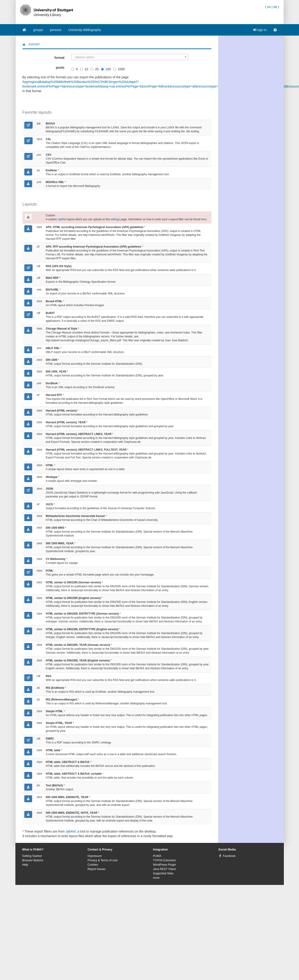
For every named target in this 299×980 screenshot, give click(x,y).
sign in (260, 30)
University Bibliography (85, 30)
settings (115, 219)
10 (84, 69)
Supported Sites (163, 873)
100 (106, 69)
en (269, 7)
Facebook (229, 856)
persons (56, 30)
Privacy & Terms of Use (103, 860)
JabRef (62, 219)
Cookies (93, 865)
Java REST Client (164, 869)
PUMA (157, 856)
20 (95, 69)
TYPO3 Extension (165, 860)
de (275, 7)
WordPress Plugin (165, 865)
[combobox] (130, 57)
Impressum (95, 856)
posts (60, 68)
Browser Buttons (33, 860)
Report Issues (97, 869)
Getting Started (32, 856)
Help (25, 865)
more (156, 878)
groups (38, 30)
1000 (119, 69)
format (59, 58)
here (204, 219)
